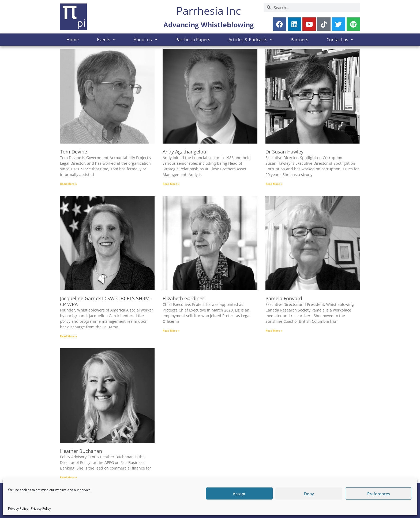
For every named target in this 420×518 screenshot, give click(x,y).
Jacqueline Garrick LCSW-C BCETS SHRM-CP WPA (106, 301)
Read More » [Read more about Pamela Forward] (274, 331)
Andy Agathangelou (184, 152)
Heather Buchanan (81, 451)
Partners (299, 40)
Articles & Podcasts (251, 40)
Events (106, 40)
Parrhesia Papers (193, 40)
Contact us (340, 40)
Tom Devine (74, 152)
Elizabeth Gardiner (183, 298)
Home (73, 40)
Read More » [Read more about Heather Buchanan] (68, 477)
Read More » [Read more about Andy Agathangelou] (171, 184)
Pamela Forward (284, 298)
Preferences (379, 494)
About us (145, 40)
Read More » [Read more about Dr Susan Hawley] (274, 184)
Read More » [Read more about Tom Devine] (68, 184)
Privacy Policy (18, 508)
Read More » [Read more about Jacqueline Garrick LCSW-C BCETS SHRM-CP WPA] (68, 336)
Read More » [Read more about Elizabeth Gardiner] (171, 331)
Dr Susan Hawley (284, 152)
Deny (309, 494)
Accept (239, 494)
